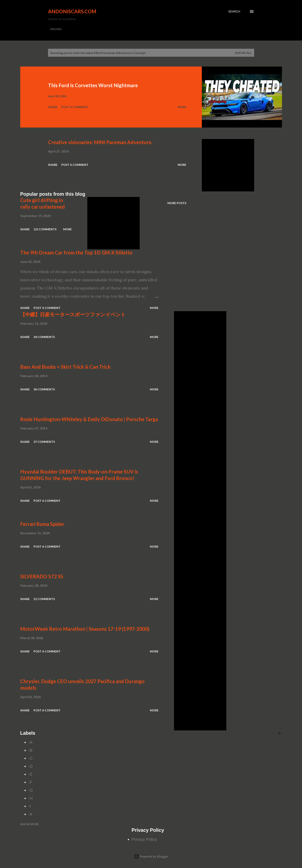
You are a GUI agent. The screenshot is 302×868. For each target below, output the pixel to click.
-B (30, 750)
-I (30, 806)
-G (31, 790)
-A (30, 742)
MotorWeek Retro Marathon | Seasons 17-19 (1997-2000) (85, 629)
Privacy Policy (144, 839)
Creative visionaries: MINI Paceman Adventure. (100, 142)
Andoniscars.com (72, 11)
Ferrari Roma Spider (42, 524)
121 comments (45, 229)
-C (31, 758)
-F (30, 782)
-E (30, 774)
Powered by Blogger (151, 856)
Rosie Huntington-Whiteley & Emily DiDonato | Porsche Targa (89, 419)
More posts (177, 203)
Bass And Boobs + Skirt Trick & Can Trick (65, 367)
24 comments (44, 337)
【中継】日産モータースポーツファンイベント (73, 314)
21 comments (44, 599)
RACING (56, 29)
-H (31, 798)
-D (31, 766)
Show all (244, 53)
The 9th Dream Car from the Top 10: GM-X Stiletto (76, 253)
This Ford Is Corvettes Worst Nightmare (93, 85)
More (182, 107)
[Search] (234, 11)
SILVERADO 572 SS (42, 576)
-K (30, 814)
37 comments (44, 442)
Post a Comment (75, 107)
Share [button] (53, 107)
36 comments (44, 389)
